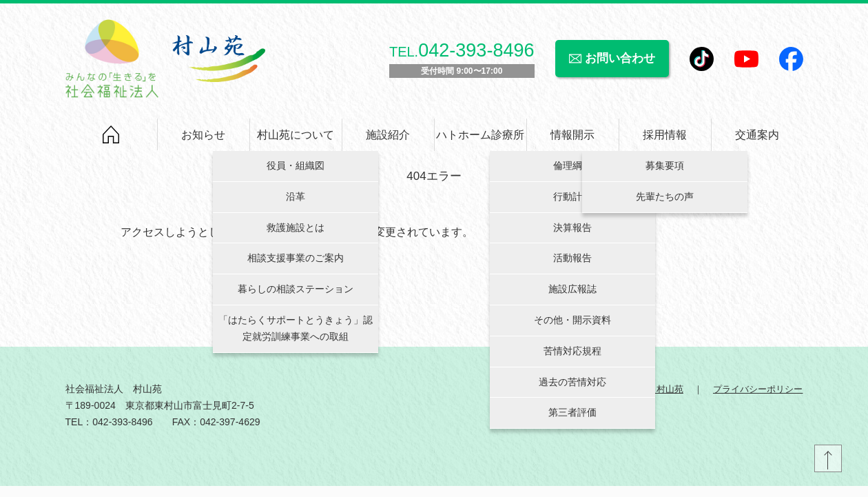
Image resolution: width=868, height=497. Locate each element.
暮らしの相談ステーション (296, 296)
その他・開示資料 (572, 327)
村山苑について (296, 141)
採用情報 (665, 141)
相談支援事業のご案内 (296, 265)
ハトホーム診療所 (480, 141)
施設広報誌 (572, 296)
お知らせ (203, 141)
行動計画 (572, 203)
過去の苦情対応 (572, 388)
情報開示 (572, 141)
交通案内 (757, 141)
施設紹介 (388, 141)
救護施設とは (296, 234)
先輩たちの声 (665, 203)
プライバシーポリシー (755, 400)
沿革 (296, 203)
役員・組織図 (296, 172)
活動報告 (572, 265)
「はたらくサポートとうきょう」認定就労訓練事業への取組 (296, 335)
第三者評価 (572, 419)
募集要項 (665, 172)
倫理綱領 (572, 172)
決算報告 (572, 234)
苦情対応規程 (572, 357)
